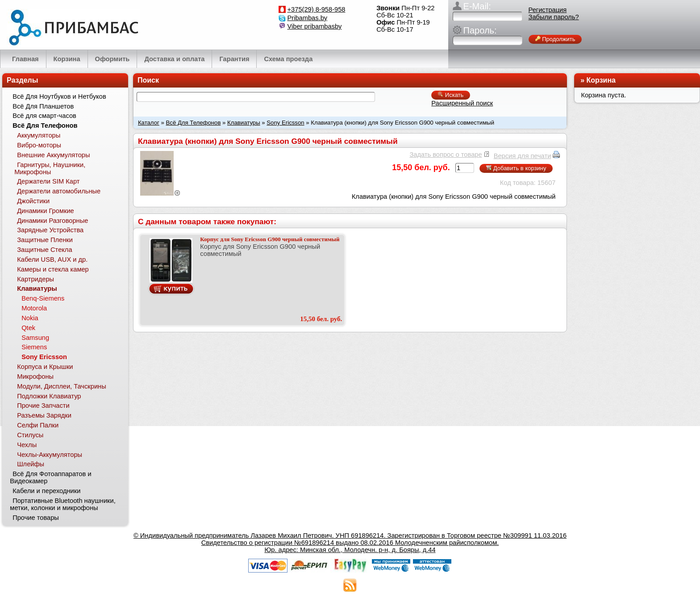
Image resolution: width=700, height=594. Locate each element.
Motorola (34, 308)
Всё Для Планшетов (43, 106)
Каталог (149, 123)
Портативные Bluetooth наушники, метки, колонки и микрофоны (62, 504)
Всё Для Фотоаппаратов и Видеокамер (50, 477)
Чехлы (27, 445)
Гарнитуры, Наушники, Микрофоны (50, 168)
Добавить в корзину (516, 168)
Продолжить (555, 39)
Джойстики (33, 201)
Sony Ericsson (285, 123)
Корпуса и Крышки (45, 367)
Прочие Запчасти (43, 406)
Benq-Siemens (43, 298)
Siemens (34, 347)
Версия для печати (523, 156)
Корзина (601, 80)
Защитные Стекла (44, 250)
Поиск (148, 80)
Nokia (30, 318)
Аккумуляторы (39, 135)
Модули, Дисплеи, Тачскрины (62, 386)
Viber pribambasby (315, 26)
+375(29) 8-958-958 (317, 9)
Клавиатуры (244, 123)
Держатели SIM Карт (48, 181)
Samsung (35, 338)
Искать (451, 95)
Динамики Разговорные (52, 221)
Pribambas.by (308, 18)
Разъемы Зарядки (44, 415)
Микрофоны (35, 376)
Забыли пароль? (554, 17)
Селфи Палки (38, 425)
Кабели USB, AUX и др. (52, 259)
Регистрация (548, 10)
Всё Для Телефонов (194, 123)
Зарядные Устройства (50, 230)
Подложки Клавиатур (49, 396)
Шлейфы (31, 464)
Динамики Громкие (46, 211)
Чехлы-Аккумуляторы (50, 455)
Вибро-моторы (39, 145)
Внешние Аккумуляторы (53, 155)
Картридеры (35, 279)
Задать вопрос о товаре (446, 155)
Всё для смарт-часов (44, 116)
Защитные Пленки (45, 240)
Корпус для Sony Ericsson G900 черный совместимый (270, 239)
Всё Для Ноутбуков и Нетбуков (59, 96)
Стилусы (30, 435)
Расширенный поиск (462, 103)
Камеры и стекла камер (53, 269)
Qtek (28, 328)
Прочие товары (36, 518)
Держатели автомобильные (59, 191)
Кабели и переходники (46, 491)
